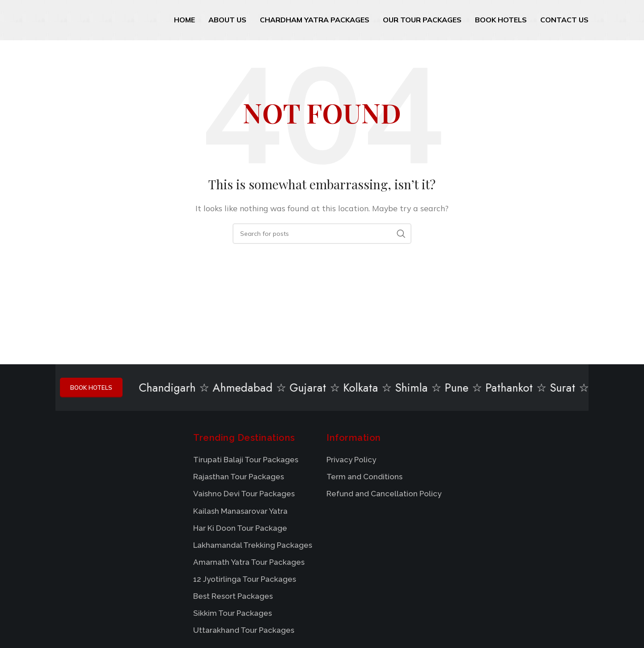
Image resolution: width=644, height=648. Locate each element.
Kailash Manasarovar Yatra (240, 512)
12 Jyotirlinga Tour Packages (245, 581)
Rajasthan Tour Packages (239, 478)
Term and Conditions (364, 478)
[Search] (322, 234)
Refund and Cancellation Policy (384, 495)
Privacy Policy (351, 461)
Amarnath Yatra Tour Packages (249, 564)
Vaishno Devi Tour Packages (244, 495)
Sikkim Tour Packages (233, 615)
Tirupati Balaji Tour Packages (246, 461)
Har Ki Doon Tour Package (240, 529)
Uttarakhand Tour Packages (244, 632)
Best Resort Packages (233, 598)
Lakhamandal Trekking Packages (253, 546)
